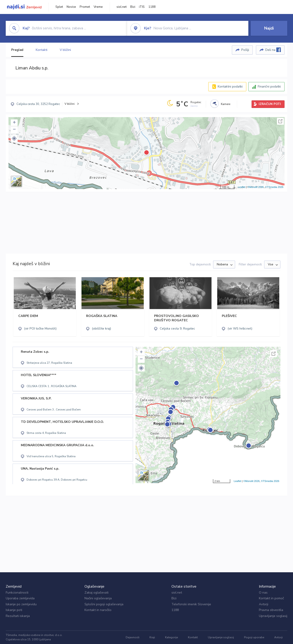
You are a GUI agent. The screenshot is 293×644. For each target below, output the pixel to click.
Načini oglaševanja (98, 598)
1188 (152, 7)
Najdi (269, 28)
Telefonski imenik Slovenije (191, 604)
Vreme (98, 7)
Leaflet (242, 187)
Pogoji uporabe (254, 637)
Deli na (273, 50)
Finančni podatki (269, 87)
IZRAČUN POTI (270, 104)
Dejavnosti (133, 637)
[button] (14, 138)
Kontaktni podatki (230, 87)
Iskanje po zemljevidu (21, 604)
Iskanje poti (14, 610)
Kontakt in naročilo (98, 610)
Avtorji (264, 604)
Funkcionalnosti (17, 593)
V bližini (65, 50)
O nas (263, 593)
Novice (71, 7)
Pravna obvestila (271, 610)
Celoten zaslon (280, 121)
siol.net (122, 7)
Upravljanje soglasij (273, 616)
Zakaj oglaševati (96, 593)
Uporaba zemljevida (20, 598)
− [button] (14, 130)
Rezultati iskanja (18, 616)
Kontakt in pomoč (271, 598)
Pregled (17, 50)
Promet (85, 7)
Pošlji (245, 50)
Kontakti (41, 50)
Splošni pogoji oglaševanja (104, 604)
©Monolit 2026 (256, 187)
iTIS (142, 7)
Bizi (133, 7)
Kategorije (171, 637)
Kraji (152, 637)
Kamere (226, 104)
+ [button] (14, 123)
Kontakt (193, 637)
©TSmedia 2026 (274, 187)
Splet (59, 7)
